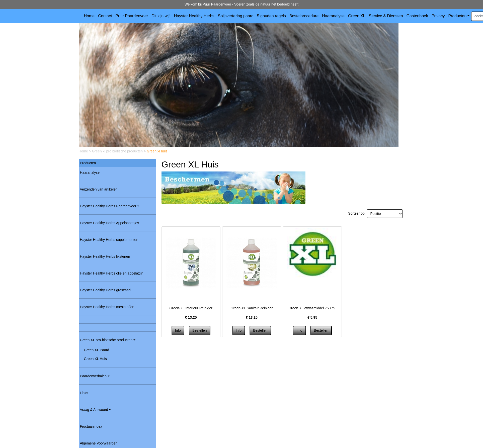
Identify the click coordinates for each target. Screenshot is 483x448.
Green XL (357, 16)
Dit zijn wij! (161, 16)
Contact (105, 16)
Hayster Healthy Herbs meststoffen (107, 307)
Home (89, 16)
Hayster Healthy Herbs (194, 16)
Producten (457, 16)
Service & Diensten (386, 16)
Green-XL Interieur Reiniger (191, 308)
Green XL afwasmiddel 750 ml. (312, 308)
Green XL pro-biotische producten (106, 340)
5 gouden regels (271, 16)
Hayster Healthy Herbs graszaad (105, 290)
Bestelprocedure (304, 16)
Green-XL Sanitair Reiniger (252, 308)
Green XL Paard (97, 350)
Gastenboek (417, 16)
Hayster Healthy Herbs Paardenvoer (108, 206)
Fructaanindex (91, 426)
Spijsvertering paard (236, 16)
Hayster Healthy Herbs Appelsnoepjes (110, 223)
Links (84, 393)
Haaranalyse (333, 16)
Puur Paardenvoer (132, 16)
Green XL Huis (95, 359)
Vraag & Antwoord (94, 410)
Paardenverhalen (93, 376)
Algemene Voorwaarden (99, 443)
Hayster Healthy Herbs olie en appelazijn (112, 273)
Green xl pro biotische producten (118, 151)
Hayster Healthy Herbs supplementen (109, 240)
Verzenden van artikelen (99, 189)
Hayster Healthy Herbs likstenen (105, 256)
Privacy (438, 16)
